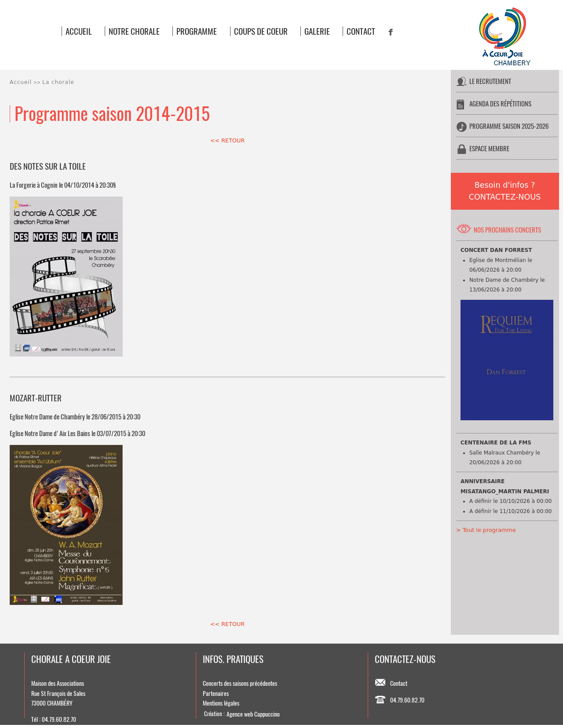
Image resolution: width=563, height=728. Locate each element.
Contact (399, 683)
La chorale (58, 82)
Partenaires (216, 693)
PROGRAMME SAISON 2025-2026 (509, 126)
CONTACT (361, 31)
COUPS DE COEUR (261, 31)
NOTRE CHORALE (134, 31)
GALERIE (317, 31)
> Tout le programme (486, 530)
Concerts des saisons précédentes (240, 683)
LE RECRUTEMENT (490, 81)
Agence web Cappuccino (253, 714)
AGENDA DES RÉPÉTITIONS (500, 104)
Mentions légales (221, 703)
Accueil (21, 82)
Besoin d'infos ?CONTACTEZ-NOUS (505, 191)
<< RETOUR (228, 140)
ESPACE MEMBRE (489, 148)
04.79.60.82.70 (407, 700)
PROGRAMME (197, 31)
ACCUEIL (79, 31)
